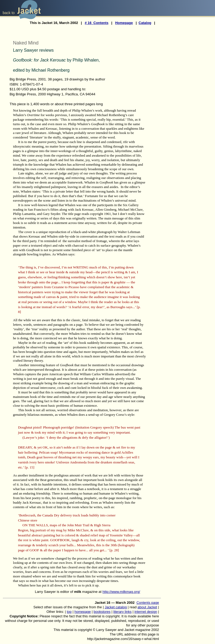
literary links (123, 612)
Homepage (124, 23)
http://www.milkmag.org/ (121, 592)
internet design (146, 612)
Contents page (148, 603)
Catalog (145, 23)
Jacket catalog (116, 607)
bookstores (102, 612)
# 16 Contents (97, 23)
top (69, 612)
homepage (83, 612)
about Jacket (147, 607)
